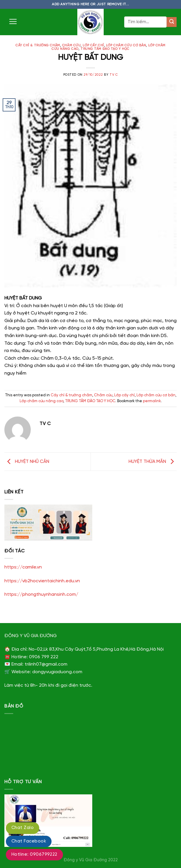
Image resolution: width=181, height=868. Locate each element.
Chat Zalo (23, 828)
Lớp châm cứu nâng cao (41, 401)
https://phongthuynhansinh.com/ (41, 594)
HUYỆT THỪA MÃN (153, 462)
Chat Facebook (29, 841)
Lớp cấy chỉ (93, 45)
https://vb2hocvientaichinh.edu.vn (42, 581)
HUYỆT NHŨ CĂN (27, 462)
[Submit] (172, 22)
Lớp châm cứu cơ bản (126, 45)
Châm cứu (71, 45)
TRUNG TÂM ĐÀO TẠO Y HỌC (105, 49)
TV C (114, 75)
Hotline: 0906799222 (34, 855)
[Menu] (13, 21)
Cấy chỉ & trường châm (38, 45)
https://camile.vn (23, 567)
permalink (152, 401)
